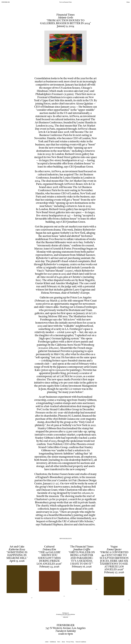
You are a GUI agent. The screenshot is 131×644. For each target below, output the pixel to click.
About (63, 642)
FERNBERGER (6, 2)
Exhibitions (53, 642)
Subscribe (65, 617)
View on (65, 2)
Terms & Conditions (81, 642)
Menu (128, 2)
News (59, 642)
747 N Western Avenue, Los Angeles (66, 628)
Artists (47, 642)
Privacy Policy (70, 642)
